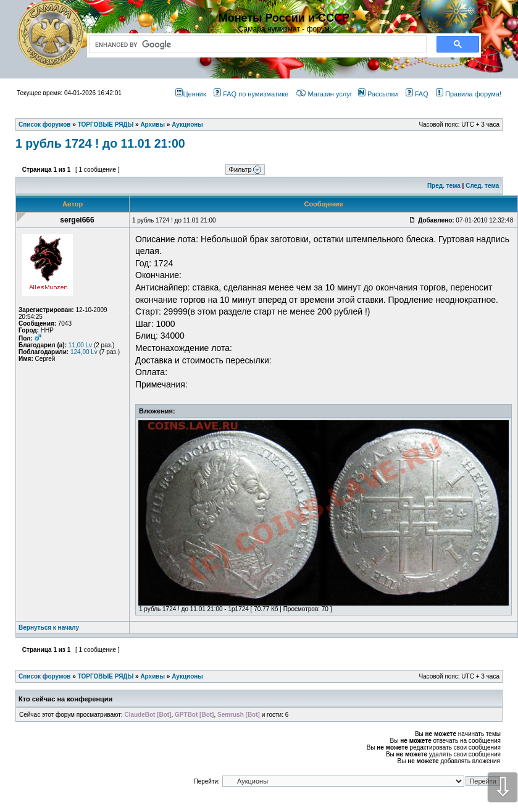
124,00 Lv (84, 352)
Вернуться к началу (49, 628)
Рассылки (378, 94)
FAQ (417, 94)
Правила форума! (469, 94)
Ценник (190, 94)
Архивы (152, 676)
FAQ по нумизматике (251, 94)
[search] (255, 44)
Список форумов (45, 676)
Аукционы (187, 676)
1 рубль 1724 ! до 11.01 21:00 (100, 143)
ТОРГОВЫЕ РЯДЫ (106, 676)
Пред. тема (444, 186)
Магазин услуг (324, 94)
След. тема (482, 186)
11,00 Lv (80, 345)
